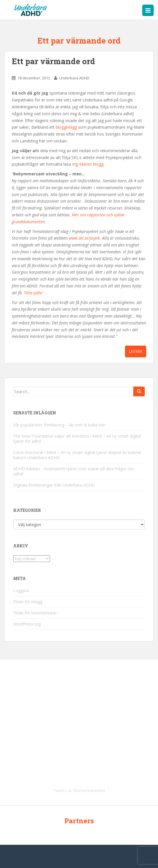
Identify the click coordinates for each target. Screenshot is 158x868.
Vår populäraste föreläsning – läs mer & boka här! (59, 425)
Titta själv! (33, 293)
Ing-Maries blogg (88, 164)
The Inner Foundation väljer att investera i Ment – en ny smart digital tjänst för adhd (77, 439)
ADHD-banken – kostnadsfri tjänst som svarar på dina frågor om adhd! (74, 471)
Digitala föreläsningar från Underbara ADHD (54, 485)
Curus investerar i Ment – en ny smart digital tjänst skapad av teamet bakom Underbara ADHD (77, 455)
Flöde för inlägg (28, 602)
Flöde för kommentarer (35, 613)
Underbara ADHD (74, 78)
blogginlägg (66, 127)
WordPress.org (27, 624)
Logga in (21, 590)
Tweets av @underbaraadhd (79, 790)
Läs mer (136, 351)
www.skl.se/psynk (84, 238)
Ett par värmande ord (53, 61)
